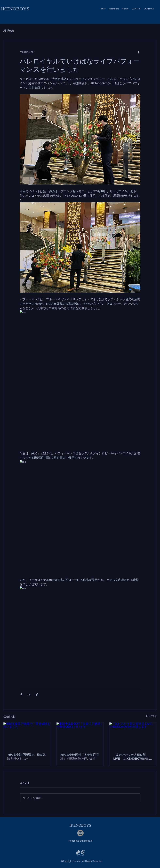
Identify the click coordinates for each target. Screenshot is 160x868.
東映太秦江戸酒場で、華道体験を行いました (26, 757)
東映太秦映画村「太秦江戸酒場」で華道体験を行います (80, 757)
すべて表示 (151, 716)
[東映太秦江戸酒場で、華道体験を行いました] (27, 736)
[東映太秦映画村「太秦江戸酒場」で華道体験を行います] (80, 736)
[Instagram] (80, 833)
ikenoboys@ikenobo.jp (80, 841)
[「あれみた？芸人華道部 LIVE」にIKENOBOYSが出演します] (133, 736)
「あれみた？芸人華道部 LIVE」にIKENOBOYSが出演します (133, 757)
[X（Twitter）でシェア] (29, 695)
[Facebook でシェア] (21, 695)
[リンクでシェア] (37, 695)
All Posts (9, 31)
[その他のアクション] (138, 52)
